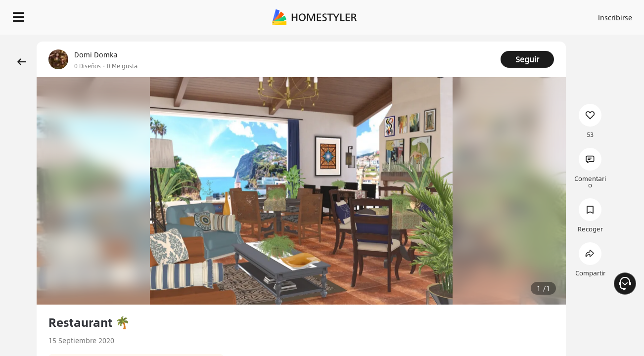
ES (526, 15)
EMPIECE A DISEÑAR (591, 15)
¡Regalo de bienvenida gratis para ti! (413, 42)
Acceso (451, 15)
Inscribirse (490, 15)
